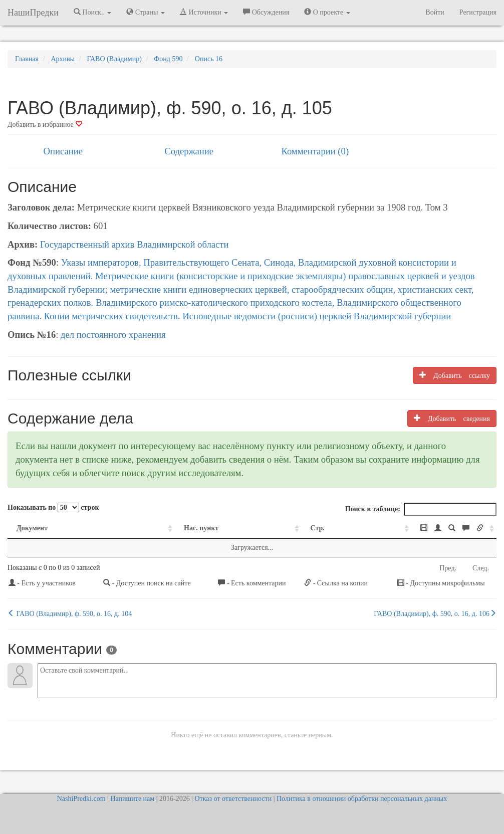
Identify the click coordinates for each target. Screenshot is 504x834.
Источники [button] (204, 12)
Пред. (448, 568)
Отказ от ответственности (233, 799)
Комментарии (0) (315, 151)
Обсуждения (266, 12)
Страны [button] (146, 12)
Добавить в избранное (45, 125)
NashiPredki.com (81, 799)
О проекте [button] (327, 12)
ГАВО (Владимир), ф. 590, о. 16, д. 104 (70, 613)
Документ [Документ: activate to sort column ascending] (32, 528)
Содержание (189, 151)
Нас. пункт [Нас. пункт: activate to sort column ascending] (146, 528)
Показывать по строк (53, 507)
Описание (63, 151)
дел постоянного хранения (113, 335)
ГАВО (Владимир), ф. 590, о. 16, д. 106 (435, 613)
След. (481, 568)
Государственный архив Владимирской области (135, 244)
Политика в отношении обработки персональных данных (362, 799)
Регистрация (478, 12)
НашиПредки (33, 13)
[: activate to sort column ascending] (404, 529)
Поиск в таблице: (421, 509)
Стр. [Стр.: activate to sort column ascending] (255, 528)
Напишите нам (132, 799)
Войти (435, 12)
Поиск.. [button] (93, 12)
